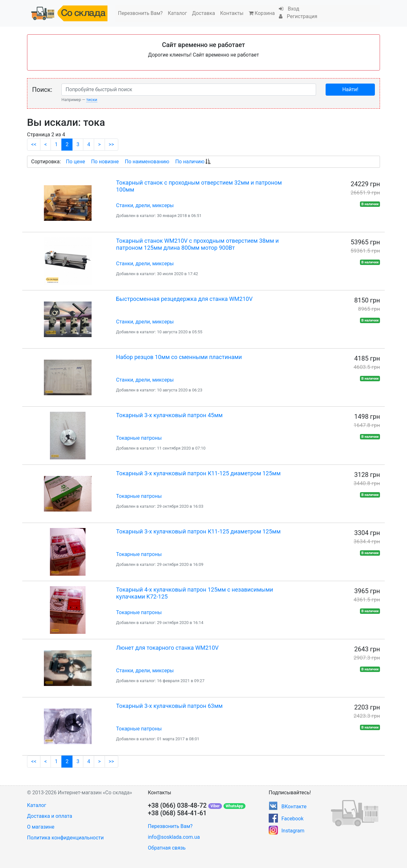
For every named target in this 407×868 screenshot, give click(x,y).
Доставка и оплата (50, 816)
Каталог (177, 13)
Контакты (232, 13)
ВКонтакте (294, 807)
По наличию (190, 162)
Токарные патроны (139, 438)
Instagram (293, 831)
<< (34, 144)
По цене (75, 162)
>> (111, 144)
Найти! (350, 89)
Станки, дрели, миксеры (145, 205)
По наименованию (147, 162)
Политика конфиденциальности (65, 838)
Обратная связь (167, 848)
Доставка (203, 13)
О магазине (41, 827)
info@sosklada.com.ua (174, 837)
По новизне (105, 162)
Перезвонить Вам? (140, 13)
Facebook (292, 819)
